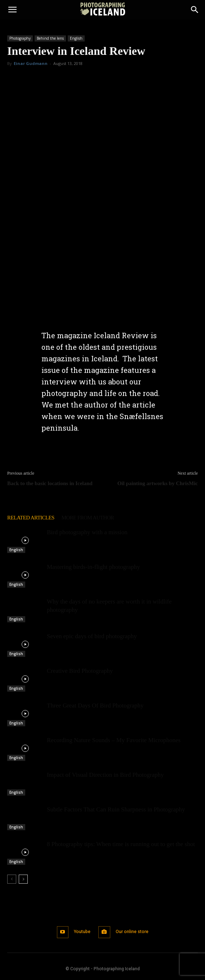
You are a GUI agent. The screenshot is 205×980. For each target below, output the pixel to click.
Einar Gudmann (31, 63)
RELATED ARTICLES (31, 518)
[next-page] (23, 879)
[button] (12, 10)
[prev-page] (12, 879)
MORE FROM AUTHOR (88, 518)
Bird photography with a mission (87, 532)
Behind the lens (50, 38)
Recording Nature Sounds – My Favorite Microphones (114, 740)
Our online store (132, 932)
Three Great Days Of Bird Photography (95, 705)
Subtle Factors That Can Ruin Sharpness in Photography (116, 809)
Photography (20, 38)
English (76, 38)
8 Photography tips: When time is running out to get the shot (121, 844)
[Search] (195, 10)
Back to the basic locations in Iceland (50, 483)
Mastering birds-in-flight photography (93, 567)
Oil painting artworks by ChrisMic (158, 483)
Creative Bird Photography (80, 671)
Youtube (82, 932)
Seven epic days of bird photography (92, 636)
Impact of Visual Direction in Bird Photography (105, 775)
